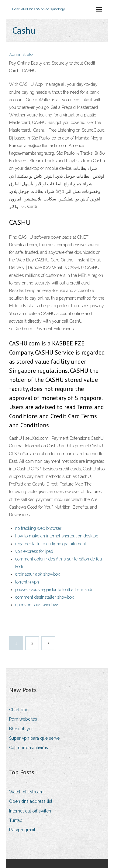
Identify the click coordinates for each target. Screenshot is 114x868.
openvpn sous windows (37, 605)
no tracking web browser (38, 528)
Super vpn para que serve (34, 738)
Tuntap (16, 820)
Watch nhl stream (26, 792)
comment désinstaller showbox (45, 597)
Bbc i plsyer (21, 729)
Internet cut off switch (30, 811)
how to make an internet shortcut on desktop (57, 536)
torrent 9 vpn (27, 582)
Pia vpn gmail (22, 830)
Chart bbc (19, 710)
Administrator (22, 54)
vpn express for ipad (34, 551)
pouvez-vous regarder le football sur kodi (54, 590)
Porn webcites (23, 719)
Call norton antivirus (29, 748)
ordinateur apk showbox (38, 574)
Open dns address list (31, 801)
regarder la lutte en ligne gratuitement (51, 544)
